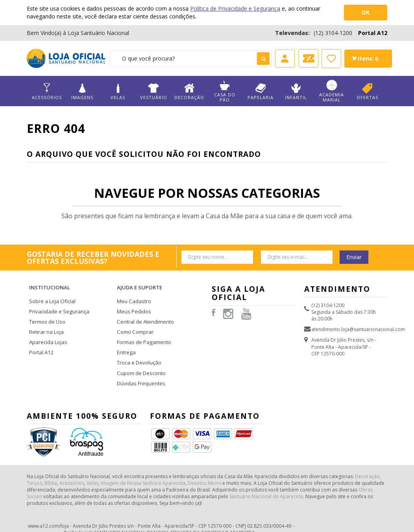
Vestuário (154, 91)
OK (366, 12)
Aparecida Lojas (47, 329)
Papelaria (260, 91)
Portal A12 (373, 33)
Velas (118, 91)
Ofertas (367, 91)
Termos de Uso (46, 311)
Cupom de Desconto (140, 357)
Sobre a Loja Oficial (51, 292)
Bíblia (51, 465)
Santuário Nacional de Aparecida (266, 478)
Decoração (189, 91)
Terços (34, 465)
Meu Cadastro (133, 292)
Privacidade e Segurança (56, 301)
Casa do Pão (225, 91)
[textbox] (191, 59)
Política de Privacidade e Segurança (235, 8)
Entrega (125, 338)
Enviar (354, 257)
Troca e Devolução (138, 348)
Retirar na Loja (45, 320)
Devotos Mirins (204, 465)
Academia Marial (332, 91)
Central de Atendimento (144, 311)
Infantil (296, 91)
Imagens (82, 91)
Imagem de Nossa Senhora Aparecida (143, 465)
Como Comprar (135, 320)
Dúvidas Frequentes (139, 366)
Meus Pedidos (133, 301)
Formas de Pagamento (142, 329)
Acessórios (47, 91)
